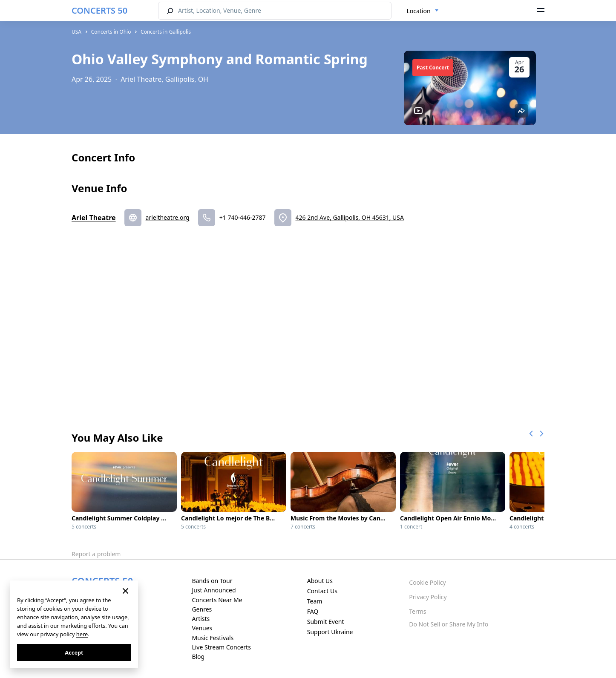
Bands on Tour (212, 581)
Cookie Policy (427, 582)
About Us (320, 581)
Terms (417, 611)
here (82, 634)
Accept (74, 652)
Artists (201, 619)
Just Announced (214, 590)
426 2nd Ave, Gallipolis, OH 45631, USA (350, 217)
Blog (198, 656)
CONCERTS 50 (99, 10)
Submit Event (326, 622)
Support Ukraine (330, 632)
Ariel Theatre (94, 218)
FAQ (313, 611)
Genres (202, 609)
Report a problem (96, 554)
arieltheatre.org (168, 217)
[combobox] (423, 11)
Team (315, 601)
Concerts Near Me (217, 600)
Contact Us (322, 591)
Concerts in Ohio (111, 32)
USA (76, 32)
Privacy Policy (428, 597)
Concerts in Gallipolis (166, 32)
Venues (202, 628)
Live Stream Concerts (221, 647)
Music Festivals (213, 638)
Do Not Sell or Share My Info (449, 624)
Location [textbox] (419, 11)
